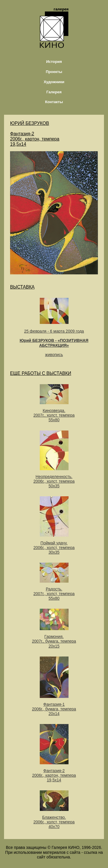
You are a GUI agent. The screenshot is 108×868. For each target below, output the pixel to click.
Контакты (54, 102)
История (54, 62)
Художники (54, 82)
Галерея (54, 92)
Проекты (54, 72)
